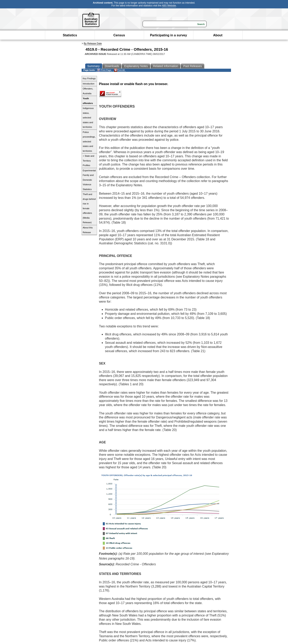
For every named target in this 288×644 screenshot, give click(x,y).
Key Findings (89, 78)
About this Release (88, 230)
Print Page (104, 70)
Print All (119, 70)
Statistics (70, 35)
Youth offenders (88, 101)
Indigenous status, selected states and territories (88, 118)
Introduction (89, 84)
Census (119, 35)
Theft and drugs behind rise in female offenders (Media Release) (89, 208)
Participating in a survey (168, 35)
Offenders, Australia (88, 91)
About (218, 35)
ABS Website (169, 6)
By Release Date (93, 44)
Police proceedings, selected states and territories (89, 142)
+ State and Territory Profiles (89, 161)
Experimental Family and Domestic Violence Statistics (89, 180)
